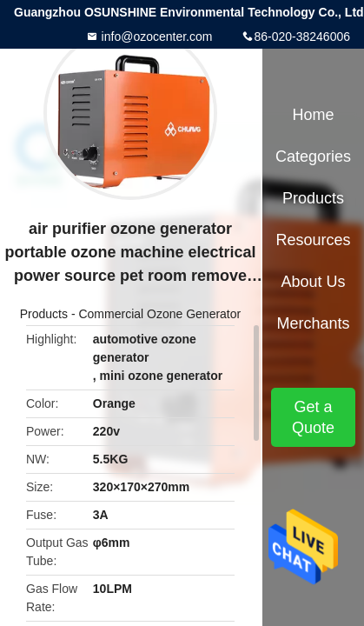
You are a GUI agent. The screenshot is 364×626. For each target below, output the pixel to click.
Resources (313, 240)
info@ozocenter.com (156, 37)
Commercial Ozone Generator (159, 314)
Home (313, 115)
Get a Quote (313, 417)
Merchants (313, 323)
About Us (313, 282)
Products (44, 314)
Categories (313, 156)
